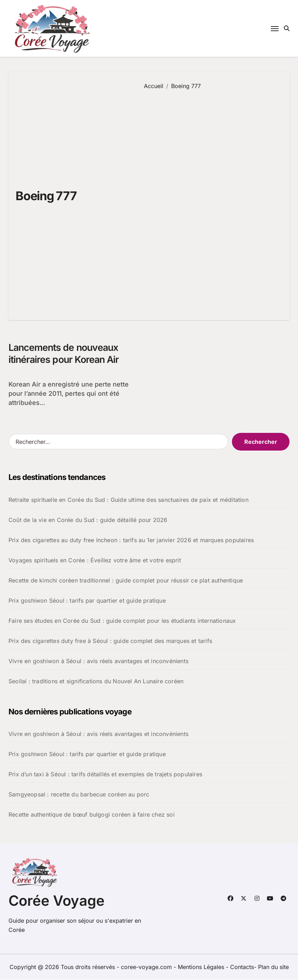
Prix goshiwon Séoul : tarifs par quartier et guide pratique (87, 601)
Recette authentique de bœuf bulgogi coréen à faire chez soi (92, 815)
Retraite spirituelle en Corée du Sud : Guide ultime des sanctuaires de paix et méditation (128, 500)
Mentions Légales (202, 967)
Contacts (242, 967)
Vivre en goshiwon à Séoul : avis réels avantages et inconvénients (98, 661)
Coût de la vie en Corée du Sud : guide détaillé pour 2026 (88, 520)
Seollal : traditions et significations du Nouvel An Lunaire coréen (96, 682)
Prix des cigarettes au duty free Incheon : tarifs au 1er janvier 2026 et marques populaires (131, 540)
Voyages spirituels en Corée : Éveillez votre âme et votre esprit (95, 561)
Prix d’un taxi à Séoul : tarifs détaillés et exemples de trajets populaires (105, 775)
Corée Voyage (57, 901)
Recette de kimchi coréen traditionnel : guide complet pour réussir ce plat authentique (126, 581)
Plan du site (273, 967)
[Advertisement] (212, 200)
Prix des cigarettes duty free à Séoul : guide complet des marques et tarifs (110, 641)
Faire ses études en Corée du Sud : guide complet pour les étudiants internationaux (122, 621)
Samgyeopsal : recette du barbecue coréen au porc (79, 795)
